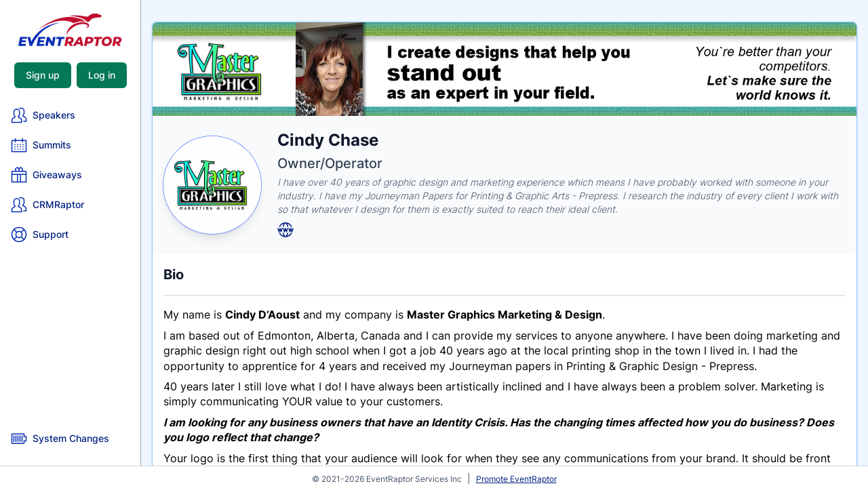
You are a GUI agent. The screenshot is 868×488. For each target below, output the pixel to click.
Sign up (43, 75)
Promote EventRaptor (516, 479)
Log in (102, 75)
